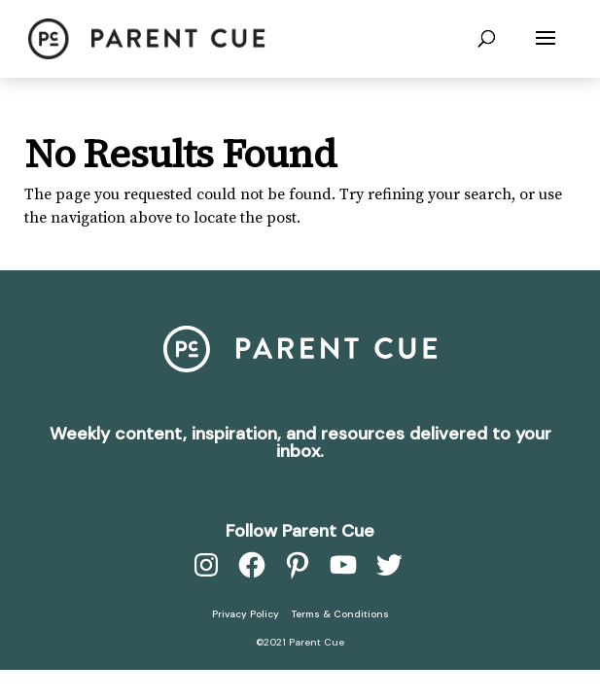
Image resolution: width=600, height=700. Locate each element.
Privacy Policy (246, 614)
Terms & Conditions (340, 614)
